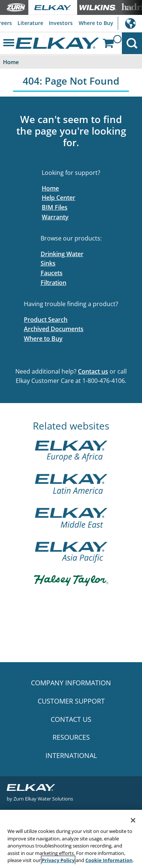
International (130, 23)
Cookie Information (109, 860)
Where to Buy (96, 23)
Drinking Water (62, 254)
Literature (30, 23)
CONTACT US (71, 719)
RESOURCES (71, 737)
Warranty (55, 217)
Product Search (46, 320)
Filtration (53, 283)
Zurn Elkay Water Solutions (43, 798)
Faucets (52, 273)
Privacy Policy (58, 860)
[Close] (133, 820)
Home (50, 188)
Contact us (93, 371)
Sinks (48, 263)
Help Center (59, 198)
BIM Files (55, 207)
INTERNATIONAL (71, 755)
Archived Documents (54, 329)
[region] (71, 839)
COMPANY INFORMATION (71, 683)
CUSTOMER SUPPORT (71, 701)
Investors (61, 23)
